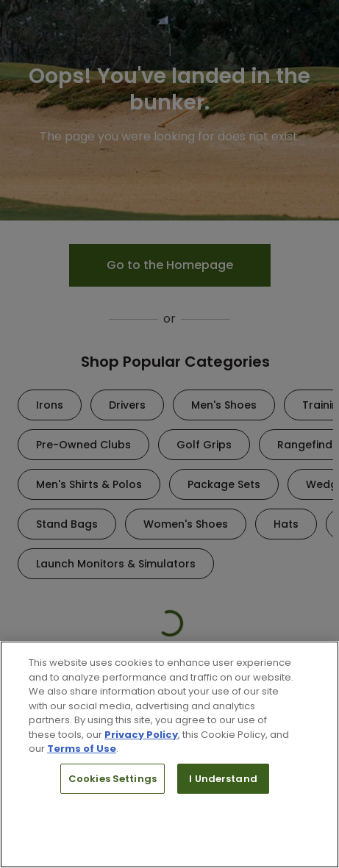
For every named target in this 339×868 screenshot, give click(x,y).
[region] (169, 754)
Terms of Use (82, 749)
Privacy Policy (141, 735)
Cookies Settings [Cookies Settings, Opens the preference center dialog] (113, 779)
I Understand (223, 779)
